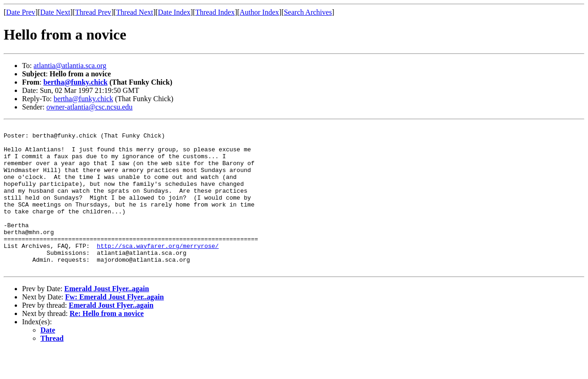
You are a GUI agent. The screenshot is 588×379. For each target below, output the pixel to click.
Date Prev (21, 12)
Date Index (174, 12)
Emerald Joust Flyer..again (107, 318)
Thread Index (215, 12)
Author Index (260, 12)
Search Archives (308, 12)
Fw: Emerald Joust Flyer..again (115, 326)
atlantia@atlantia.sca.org (70, 66)
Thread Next (135, 12)
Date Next (55, 12)
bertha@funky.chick (75, 82)
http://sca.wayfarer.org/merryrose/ (158, 270)
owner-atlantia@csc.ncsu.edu (90, 107)
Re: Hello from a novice (107, 342)
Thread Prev (93, 12)
